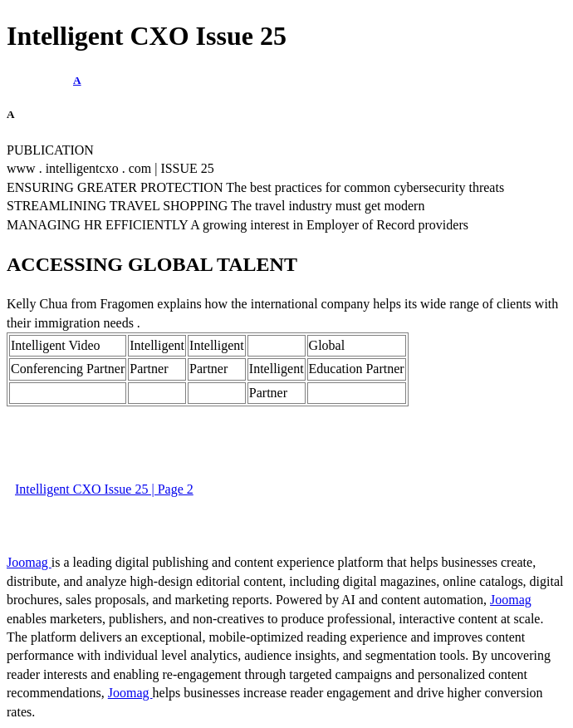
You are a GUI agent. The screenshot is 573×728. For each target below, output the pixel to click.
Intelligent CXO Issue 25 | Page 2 (104, 489)
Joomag (29, 562)
